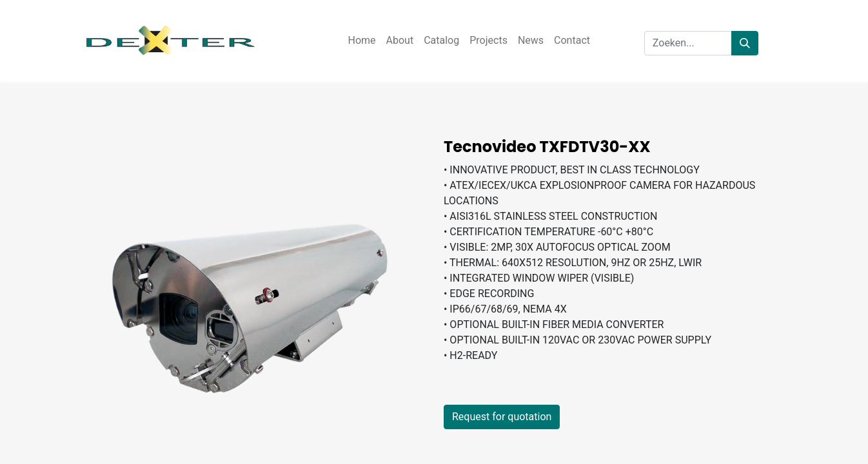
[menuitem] (361, 41)
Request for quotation (502, 417)
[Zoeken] (745, 43)
